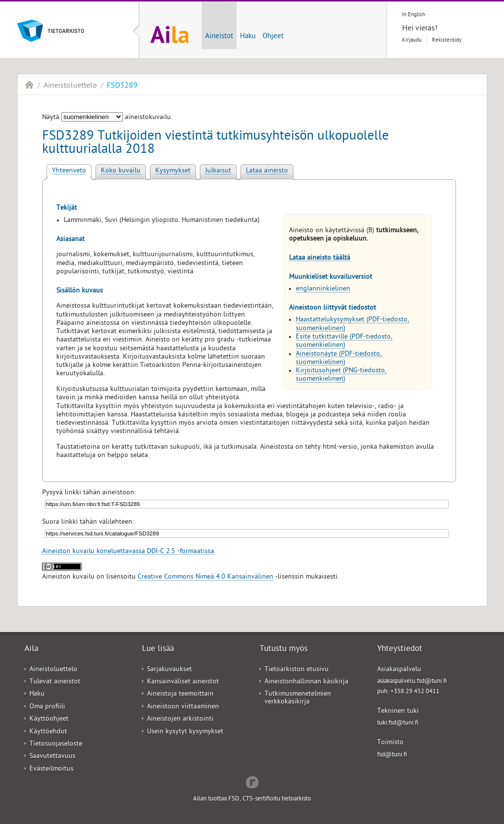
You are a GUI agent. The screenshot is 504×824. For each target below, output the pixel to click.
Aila (29, 85)
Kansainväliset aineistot (183, 682)
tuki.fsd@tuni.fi (398, 723)
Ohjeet (273, 37)
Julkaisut (218, 171)
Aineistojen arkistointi (180, 719)
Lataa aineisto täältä (320, 258)
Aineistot (219, 37)
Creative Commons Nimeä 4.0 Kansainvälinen (205, 577)
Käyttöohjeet (49, 719)
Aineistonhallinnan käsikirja (306, 682)
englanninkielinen (323, 289)
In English (414, 15)
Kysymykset (173, 171)
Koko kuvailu (121, 171)
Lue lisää (158, 650)
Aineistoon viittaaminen (183, 707)
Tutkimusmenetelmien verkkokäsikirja (298, 698)
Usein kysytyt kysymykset (185, 732)
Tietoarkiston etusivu (297, 670)
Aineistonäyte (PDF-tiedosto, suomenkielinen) (339, 359)
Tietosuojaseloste (56, 744)
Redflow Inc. (252, 781)
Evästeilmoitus (51, 769)
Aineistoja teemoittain (180, 694)
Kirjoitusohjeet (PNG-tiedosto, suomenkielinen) (341, 375)
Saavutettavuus (52, 757)
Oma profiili (47, 707)
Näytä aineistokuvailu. (107, 118)
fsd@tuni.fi (392, 755)
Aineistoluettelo (70, 86)
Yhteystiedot (400, 650)
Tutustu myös (284, 650)
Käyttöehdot (48, 732)
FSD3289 (122, 86)
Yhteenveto (69, 171)
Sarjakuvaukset (169, 670)
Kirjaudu (412, 40)
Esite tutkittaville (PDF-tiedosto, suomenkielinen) (344, 341)
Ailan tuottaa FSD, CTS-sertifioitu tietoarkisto (252, 799)
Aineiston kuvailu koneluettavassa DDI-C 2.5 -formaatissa (128, 552)
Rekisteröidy (447, 40)
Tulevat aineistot (55, 682)
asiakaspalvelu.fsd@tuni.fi (412, 682)
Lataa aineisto (267, 171)
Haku (248, 37)
